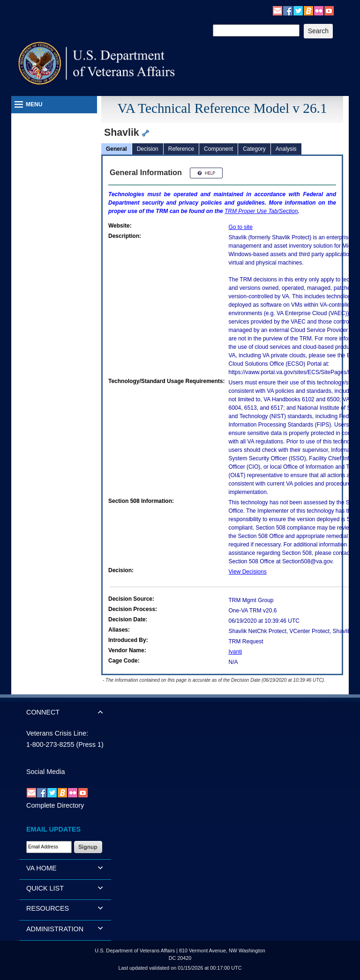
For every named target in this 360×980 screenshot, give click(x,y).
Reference (181, 149)
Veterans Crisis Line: (57, 733)
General (116, 149)
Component (218, 149)
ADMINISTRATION (55, 929)
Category (254, 149)
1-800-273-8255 (50, 744)
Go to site (241, 227)
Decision (148, 149)
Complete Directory (55, 805)
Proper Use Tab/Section (261, 211)
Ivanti (236, 652)
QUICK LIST (45, 888)
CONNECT (43, 712)
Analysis (286, 149)
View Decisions (248, 572)
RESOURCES (48, 908)
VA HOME (41, 868)
